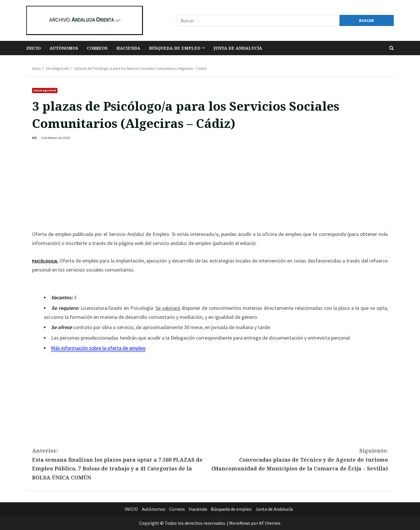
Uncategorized (45, 90)
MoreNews (240, 523)
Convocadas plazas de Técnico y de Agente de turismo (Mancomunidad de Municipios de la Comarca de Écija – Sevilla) (299, 459)
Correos (97, 48)
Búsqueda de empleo (175, 48)
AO (34, 138)
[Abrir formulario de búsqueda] (392, 48)
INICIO (34, 48)
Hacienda (128, 48)
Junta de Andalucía (238, 48)
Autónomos (64, 48)
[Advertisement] (210, 186)
